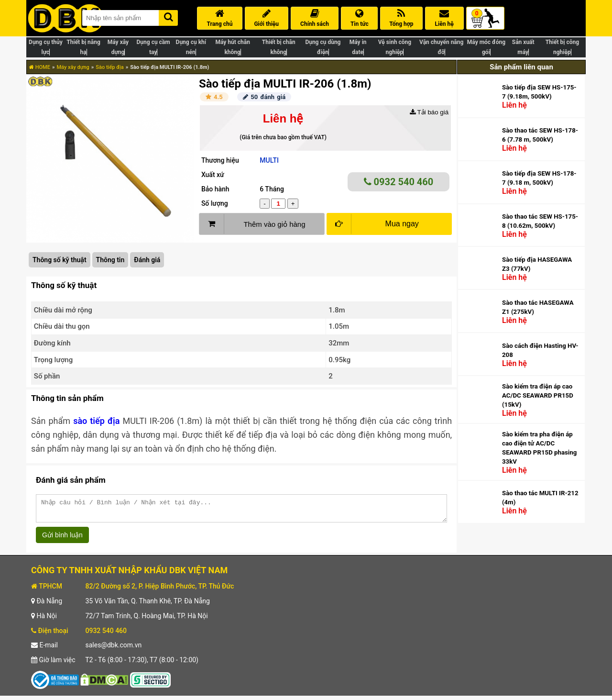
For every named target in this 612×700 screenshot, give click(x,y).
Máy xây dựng (73, 67)
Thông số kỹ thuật (60, 260)
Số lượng (215, 203)
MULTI (269, 160)
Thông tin (110, 260)
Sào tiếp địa (109, 67)
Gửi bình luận (62, 539)
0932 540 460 (399, 182)
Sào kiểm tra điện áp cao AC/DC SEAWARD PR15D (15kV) (538, 395)
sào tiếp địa (96, 421)
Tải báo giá (429, 112)
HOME (40, 67)
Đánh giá (147, 260)
